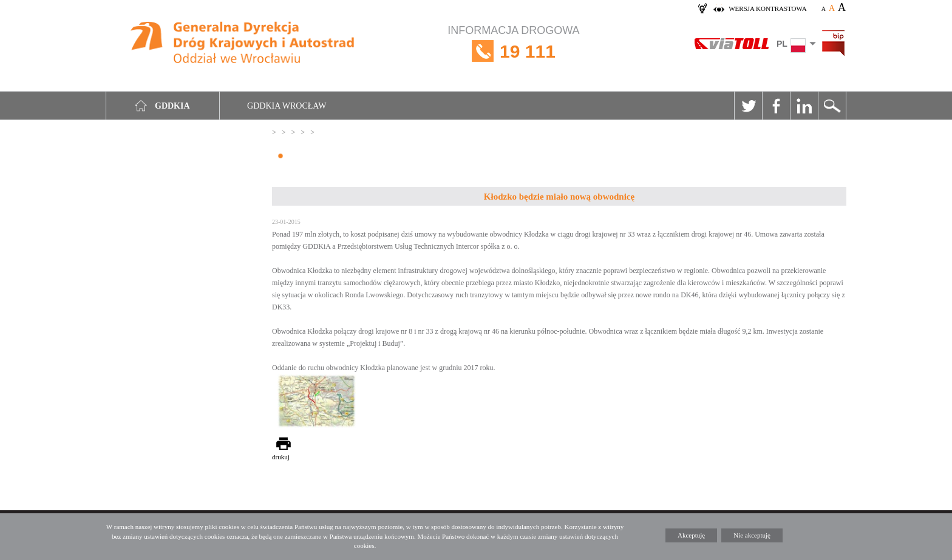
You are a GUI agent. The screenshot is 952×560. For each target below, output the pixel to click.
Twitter (748, 106)
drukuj (281, 457)
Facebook (776, 106)
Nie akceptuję (752, 535)
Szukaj (832, 106)
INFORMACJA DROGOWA (513, 51)
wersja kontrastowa (767, 8)
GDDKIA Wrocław (287, 106)
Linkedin (804, 106)
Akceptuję (691, 535)
